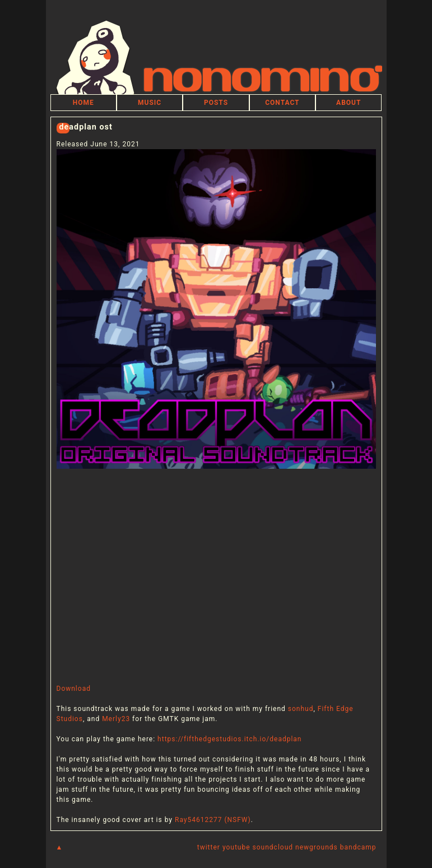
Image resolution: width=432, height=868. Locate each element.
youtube (236, 847)
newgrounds (317, 847)
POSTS (216, 103)
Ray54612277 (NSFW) (213, 820)
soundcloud (273, 847)
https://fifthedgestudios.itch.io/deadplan (229, 739)
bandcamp (358, 847)
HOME (83, 103)
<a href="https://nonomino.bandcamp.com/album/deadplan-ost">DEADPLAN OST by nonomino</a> (216, 576)
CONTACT (282, 103)
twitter (209, 847)
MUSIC (150, 103)
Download (74, 689)
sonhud (301, 709)
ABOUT (349, 103)
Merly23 (116, 719)
